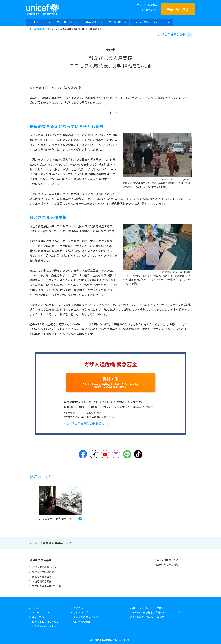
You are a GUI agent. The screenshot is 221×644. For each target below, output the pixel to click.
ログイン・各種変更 (147, 5)
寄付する (110, 382)
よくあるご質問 (149, 10)
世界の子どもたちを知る (45, 622)
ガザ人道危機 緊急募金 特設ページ (88, 424)
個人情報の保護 (82, 622)
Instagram (116, 454)
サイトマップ (81, 612)
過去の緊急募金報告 (167, 564)
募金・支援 (38, 617)
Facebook (83, 454)
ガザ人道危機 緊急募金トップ (53, 543)
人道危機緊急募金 (42, 581)
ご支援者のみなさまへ (44, 626)
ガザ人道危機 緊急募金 (171, 35)
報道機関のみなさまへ (43, 29)
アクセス (78, 608)
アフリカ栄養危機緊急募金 (47, 586)
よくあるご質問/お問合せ (87, 617)
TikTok (138, 454)
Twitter (94, 454)
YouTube (105, 454)
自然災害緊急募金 (42, 577)
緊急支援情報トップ (167, 560)
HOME (29, 29)
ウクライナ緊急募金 (43, 572)
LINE (127, 454)
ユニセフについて (42, 612)
